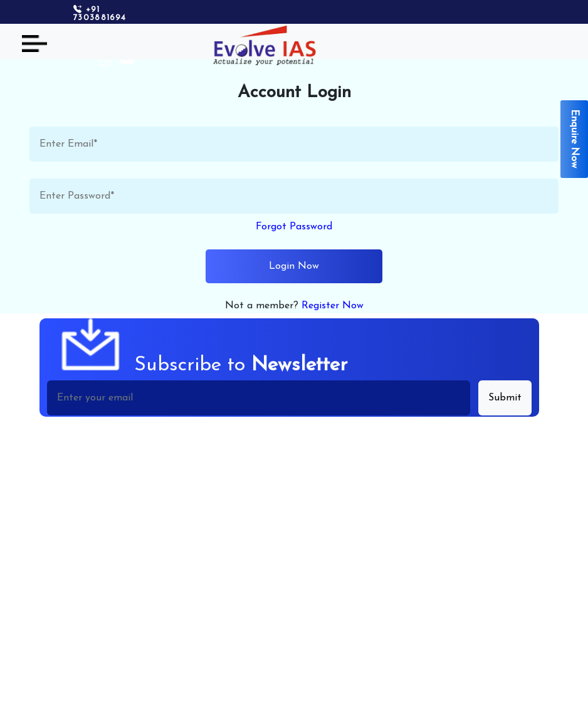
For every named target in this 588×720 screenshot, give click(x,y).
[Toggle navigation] (34, 43)
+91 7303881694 (100, 14)
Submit (505, 398)
